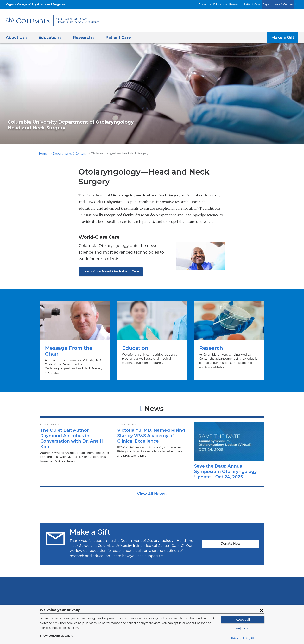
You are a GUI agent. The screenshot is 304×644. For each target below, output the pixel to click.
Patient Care (256, 4)
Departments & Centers (280, 4)
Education (227, 4)
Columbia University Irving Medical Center (99, 579)
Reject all (243, 629)
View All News (152, 484)
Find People (89, 603)
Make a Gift (284, 37)
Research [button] (81, 37)
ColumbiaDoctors (208, 579)
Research (241, 4)
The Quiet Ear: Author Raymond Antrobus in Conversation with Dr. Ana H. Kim (73, 426)
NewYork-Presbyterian (152, 582)
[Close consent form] (261, 610)
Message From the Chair (75, 335)
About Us (213, 4)
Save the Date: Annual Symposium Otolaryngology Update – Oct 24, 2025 (223, 461)
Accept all (243, 620)
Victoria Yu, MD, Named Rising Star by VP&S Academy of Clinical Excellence (149, 426)
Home (43, 154)
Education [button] (49, 37)
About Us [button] (16, 37)
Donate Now (231, 534)
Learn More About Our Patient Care (108, 271)
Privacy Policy (243, 638)
